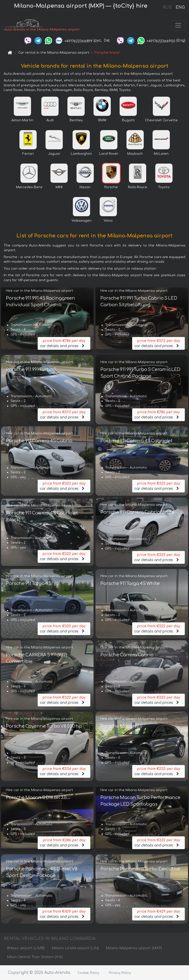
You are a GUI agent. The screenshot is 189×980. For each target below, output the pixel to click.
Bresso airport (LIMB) (26, 948)
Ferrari (28, 154)
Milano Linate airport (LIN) (75, 948)
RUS (167, 7)
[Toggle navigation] (178, 26)
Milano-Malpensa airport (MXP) (134, 948)
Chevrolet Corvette (161, 121)
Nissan (85, 187)
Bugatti (128, 121)
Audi (50, 121)
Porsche (111, 187)
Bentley (76, 121)
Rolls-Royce (138, 187)
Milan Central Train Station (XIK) (35, 957)
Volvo (108, 221)
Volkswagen (82, 221)
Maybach (135, 154)
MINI (59, 187)
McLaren (161, 154)
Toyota (164, 187)
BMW (102, 121)
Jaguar (54, 154)
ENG (180, 7)
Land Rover (109, 154)
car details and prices (64, 343)
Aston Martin (22, 121)
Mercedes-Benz (29, 187)
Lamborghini (81, 154)
